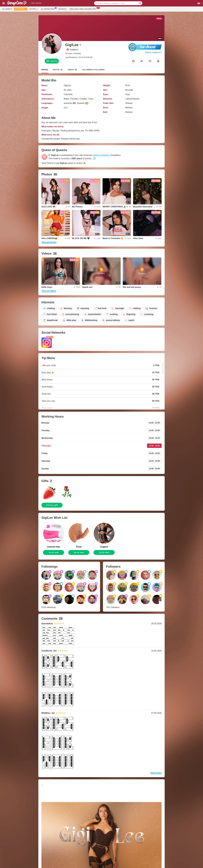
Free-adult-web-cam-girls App (83, 9)
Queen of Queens (101, 155)
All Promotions (48, 9)
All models (7, 9)
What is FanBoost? (153, 52)
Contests (62, 9)
